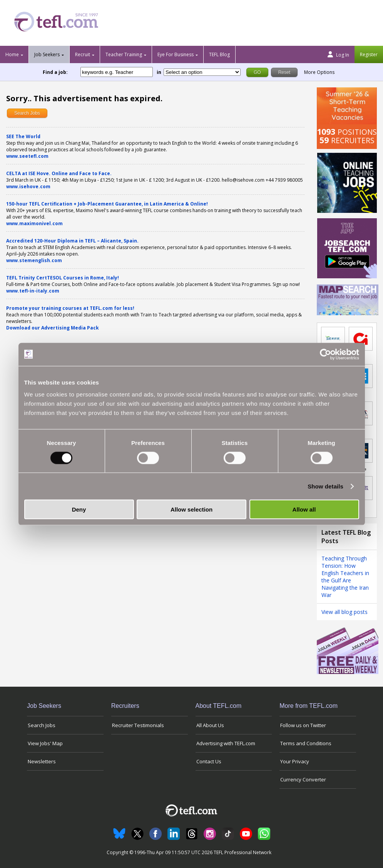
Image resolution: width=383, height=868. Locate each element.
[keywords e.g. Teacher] (117, 72)
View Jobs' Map (45, 743)
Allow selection (191, 509)
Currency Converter (303, 779)
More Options (319, 72)
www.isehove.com (28, 186)
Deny (79, 509)
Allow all (304, 509)
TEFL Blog (219, 54)
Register (369, 54)
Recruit (83, 54)
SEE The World (23, 136)
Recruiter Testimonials (138, 725)
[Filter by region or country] (202, 72)
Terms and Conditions (306, 743)
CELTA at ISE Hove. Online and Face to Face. (59, 173)
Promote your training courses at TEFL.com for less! (70, 308)
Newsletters (42, 761)
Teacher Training (124, 54)
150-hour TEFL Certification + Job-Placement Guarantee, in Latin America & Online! (107, 204)
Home (12, 54)
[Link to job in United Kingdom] (361, 339)
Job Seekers (47, 54)
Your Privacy (295, 761)
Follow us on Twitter (303, 725)
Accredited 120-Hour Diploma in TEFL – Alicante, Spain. (72, 241)
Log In (338, 55)
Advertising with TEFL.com (226, 743)
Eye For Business (176, 54)
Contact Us (209, 761)
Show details (325, 486)
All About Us (210, 725)
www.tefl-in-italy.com (33, 291)
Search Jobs (27, 113)
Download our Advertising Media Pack (53, 328)
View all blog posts (345, 612)
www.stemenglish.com (34, 260)
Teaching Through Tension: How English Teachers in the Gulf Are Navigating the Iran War (345, 577)
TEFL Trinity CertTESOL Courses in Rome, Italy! (63, 278)
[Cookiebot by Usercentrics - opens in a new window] (325, 354)
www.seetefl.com (27, 156)
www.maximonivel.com (34, 223)
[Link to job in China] (333, 339)
